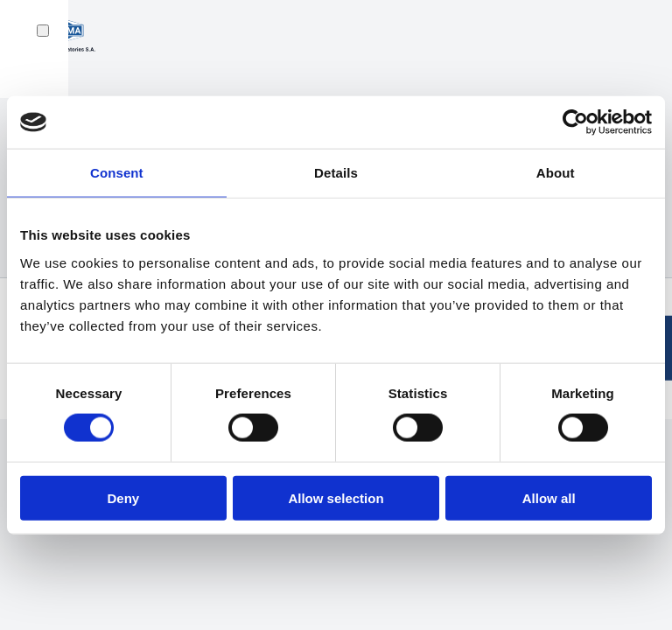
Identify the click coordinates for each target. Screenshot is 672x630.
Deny (123, 497)
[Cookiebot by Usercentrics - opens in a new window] (575, 122)
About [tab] (556, 173)
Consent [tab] (117, 173)
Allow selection (336, 497)
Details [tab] (336, 173)
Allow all (549, 497)
